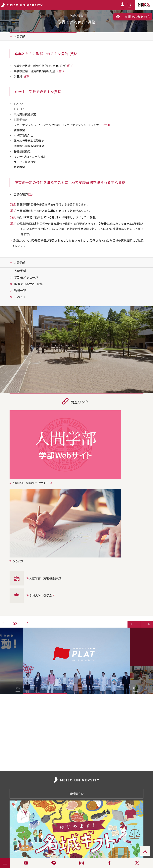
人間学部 (19, 36)
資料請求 (77, 794)
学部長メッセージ (26, 277)
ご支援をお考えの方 (133, 17)
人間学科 (20, 271)
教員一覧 (20, 290)
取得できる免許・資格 (28, 284)
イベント (20, 297)
